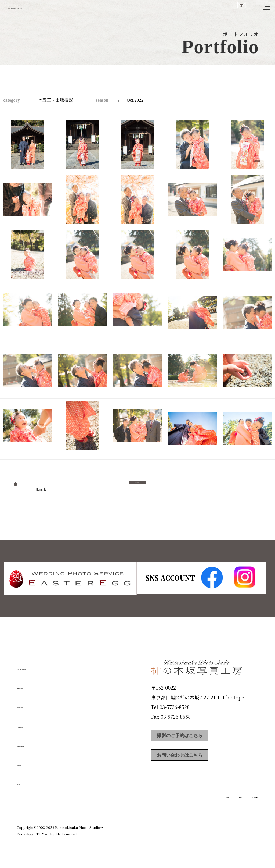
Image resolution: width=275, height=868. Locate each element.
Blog (25, 781)
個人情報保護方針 (243, 804)
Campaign (34, 743)
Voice (26, 762)
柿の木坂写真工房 (48, 10)
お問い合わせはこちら (191, 761)
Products (32, 704)
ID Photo (32, 685)
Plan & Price (39, 666)
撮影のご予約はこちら (191, 737)
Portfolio (32, 724)
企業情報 (186, 804)
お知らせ (211, 804)
